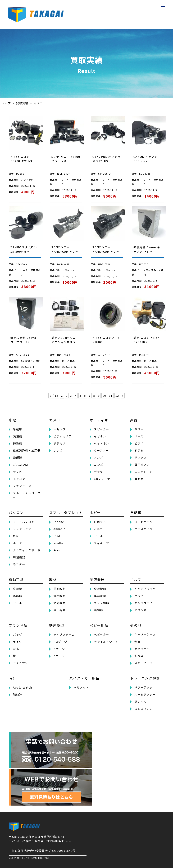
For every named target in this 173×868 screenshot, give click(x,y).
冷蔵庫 (18, 429)
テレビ (18, 472)
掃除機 (18, 443)
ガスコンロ (21, 465)
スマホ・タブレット (66, 512)
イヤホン (100, 436)
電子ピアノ (142, 465)
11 (111, 395)
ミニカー (100, 529)
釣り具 (139, 656)
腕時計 (18, 694)
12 (117, 395)
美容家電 (100, 596)
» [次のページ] (123, 395)
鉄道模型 (57, 625)
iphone (59, 522)
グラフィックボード (27, 550)
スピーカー (102, 429)
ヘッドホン (102, 443)
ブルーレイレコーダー (27, 495)
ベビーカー (102, 635)
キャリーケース (145, 635)
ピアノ (139, 443)
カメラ (55, 420)
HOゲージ (60, 642)
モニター (19, 564)
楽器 (134, 420)
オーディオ (99, 420)
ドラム (139, 450)
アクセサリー (22, 663)
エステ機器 (102, 603)
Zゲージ (59, 656)
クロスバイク (144, 529)
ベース (139, 436)
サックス (140, 457)
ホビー (95, 512)
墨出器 (18, 596)
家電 (12, 420)
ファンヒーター (24, 486)
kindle (58, 543)
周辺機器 (19, 557)
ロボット (100, 522)
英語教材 (60, 589)
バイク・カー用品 (84, 678)
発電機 (18, 589)
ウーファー (101, 450)
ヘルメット (81, 687)
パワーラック (144, 687)
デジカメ (60, 443)
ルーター (19, 543)
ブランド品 (18, 625)
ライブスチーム (64, 635)
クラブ (139, 596)
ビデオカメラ (63, 436)
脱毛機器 (100, 589)
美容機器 (97, 580)
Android (60, 529)
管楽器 (139, 479)
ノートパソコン (24, 522)
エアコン (19, 479)
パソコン (16, 512)
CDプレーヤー (104, 479)
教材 (53, 580)
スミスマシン (144, 709)
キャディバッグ (145, 589)
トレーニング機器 (145, 678)
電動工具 (16, 580)
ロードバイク (144, 522)
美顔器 (99, 610)
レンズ (58, 450)
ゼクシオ (140, 610)
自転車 (136, 512)
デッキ (99, 472)
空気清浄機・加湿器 (27, 450)
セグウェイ (142, 649)
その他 (136, 625)
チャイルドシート (106, 642)
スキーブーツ (144, 663)
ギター (139, 429)
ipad (57, 536)
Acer (57, 550)
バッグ (18, 635)
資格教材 (60, 596)
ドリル (18, 603)
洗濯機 (18, 436)
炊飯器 (18, 457)
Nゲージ (59, 649)
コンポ (99, 465)
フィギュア (102, 543)
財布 (16, 649)
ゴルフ (136, 580)
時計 (12, 678)
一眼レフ (60, 429)
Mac (16, 536)
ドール (99, 536)
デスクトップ (22, 529)
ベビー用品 (99, 625)
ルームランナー (145, 694)
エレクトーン (144, 472)
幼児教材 (60, 603)
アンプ (98, 457)
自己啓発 (60, 610)
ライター (19, 642)
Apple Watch (23, 687)
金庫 (137, 642)
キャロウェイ (144, 603)
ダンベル (140, 702)
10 (104, 395)
